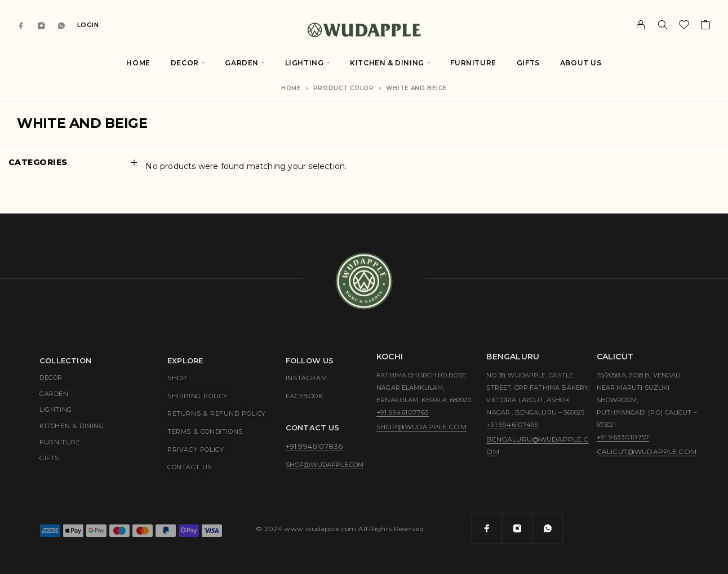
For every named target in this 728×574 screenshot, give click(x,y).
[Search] (663, 25)
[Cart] (706, 26)
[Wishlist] (684, 26)
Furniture (473, 63)
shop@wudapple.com (325, 465)
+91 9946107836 (314, 446)
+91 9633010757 (623, 437)
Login (88, 25)
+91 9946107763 (403, 412)
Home (138, 63)
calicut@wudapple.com (647, 451)
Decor (185, 63)
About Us (581, 63)
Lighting (305, 63)
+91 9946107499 (512, 424)
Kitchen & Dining (387, 63)
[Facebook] (21, 25)
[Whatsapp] (61, 25)
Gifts (528, 63)
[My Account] (641, 25)
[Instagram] (42, 25)
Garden (242, 63)
